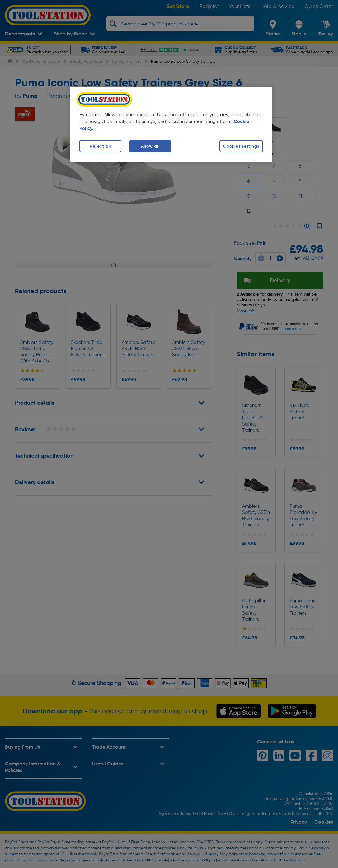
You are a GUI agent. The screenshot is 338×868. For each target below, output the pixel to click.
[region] (171, 124)
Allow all (150, 146)
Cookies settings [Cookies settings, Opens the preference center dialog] (241, 146)
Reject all (100, 146)
